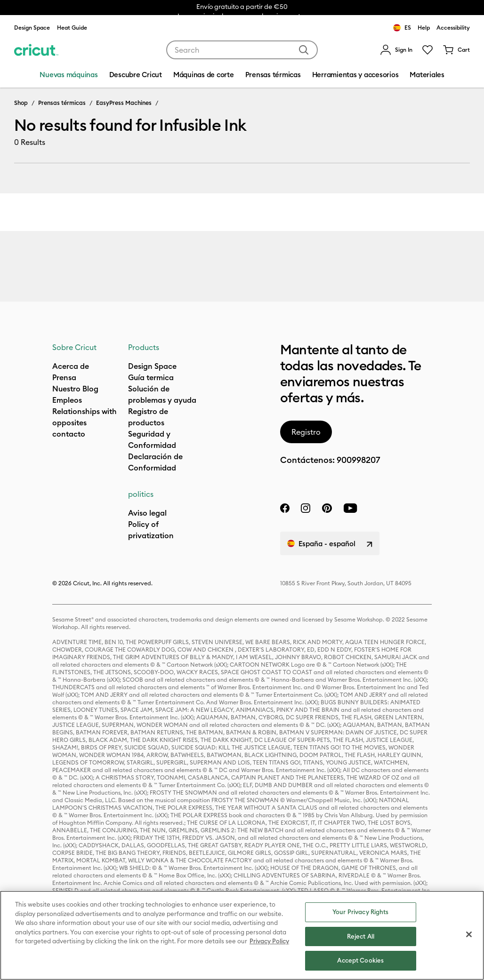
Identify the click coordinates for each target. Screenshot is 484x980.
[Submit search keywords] (304, 50)
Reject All (361, 936)
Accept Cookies (360, 960)
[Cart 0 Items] (456, 50)
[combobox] (242, 50)
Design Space (32, 28)
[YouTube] (350, 508)
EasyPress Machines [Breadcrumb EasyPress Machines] (124, 103)
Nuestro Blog (75, 389)
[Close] (469, 934)
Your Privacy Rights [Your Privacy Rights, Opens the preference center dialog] (360, 912)
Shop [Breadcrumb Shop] (21, 103)
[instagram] (306, 508)
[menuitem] (396, 50)
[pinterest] (327, 508)
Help (424, 28)
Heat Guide (72, 28)
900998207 (358, 460)
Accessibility (453, 28)
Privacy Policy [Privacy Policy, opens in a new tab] (269, 941)
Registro (306, 432)
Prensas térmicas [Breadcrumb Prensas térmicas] (62, 103)
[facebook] (285, 508)
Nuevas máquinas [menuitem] (69, 75)
